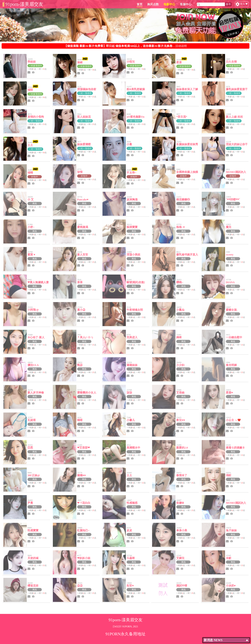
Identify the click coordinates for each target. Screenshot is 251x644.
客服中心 (201, 4)
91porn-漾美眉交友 (24, 4)
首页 (155, 4)
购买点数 (168, 4)
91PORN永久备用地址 (125, 634)
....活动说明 (125, 46)
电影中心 (185, 4)
